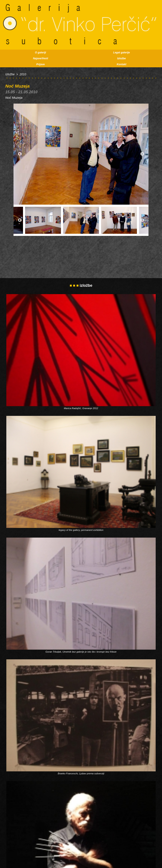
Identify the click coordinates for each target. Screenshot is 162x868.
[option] (81, 154)
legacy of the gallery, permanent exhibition (81, 530)
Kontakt (121, 64)
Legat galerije (122, 53)
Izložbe (122, 58)
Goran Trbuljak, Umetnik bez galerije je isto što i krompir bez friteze (81, 652)
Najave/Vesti (40, 58)
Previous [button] (20, 154)
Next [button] (142, 154)
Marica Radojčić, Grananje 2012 (81, 408)
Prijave (40, 64)
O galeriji (40, 53)
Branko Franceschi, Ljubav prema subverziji (81, 773)
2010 (23, 74)
